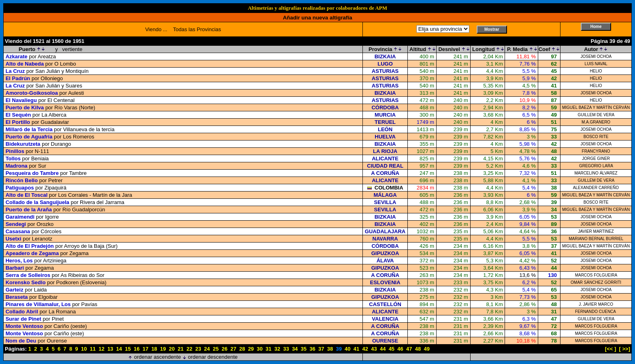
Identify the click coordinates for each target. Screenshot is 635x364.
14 (119, 349)
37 (321, 349)
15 (128, 349)
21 (181, 349)
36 (312, 349)
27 (233, 349)
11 (93, 349)
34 (295, 349)
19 (163, 349)
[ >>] (625, 349)
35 (304, 349)
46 (400, 349)
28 (242, 349)
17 (145, 349)
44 (383, 349)
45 (392, 349)
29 (251, 349)
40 (347, 349)
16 (136, 349)
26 (224, 349)
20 (172, 349)
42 (365, 349)
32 (277, 349)
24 (207, 349)
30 (260, 349)
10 (84, 349)
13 (110, 349)
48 (418, 349)
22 (189, 349)
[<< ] (610, 349)
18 (154, 349)
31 (268, 349)
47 (409, 349)
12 (101, 349)
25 (216, 349)
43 (374, 349)
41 (356, 349)
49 (426, 349)
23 (198, 349)
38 (330, 349)
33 (286, 349)
